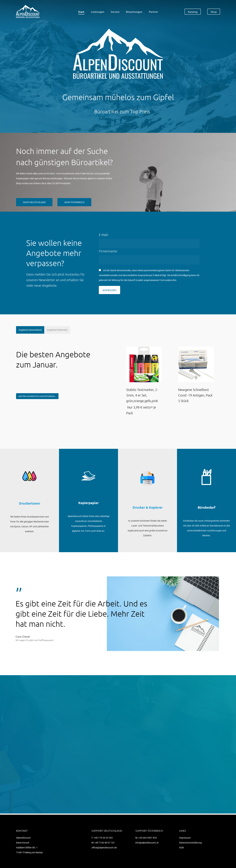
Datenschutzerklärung (190, 843)
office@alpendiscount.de (104, 848)
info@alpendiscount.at (147, 843)
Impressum (185, 838)
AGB (181, 848)
